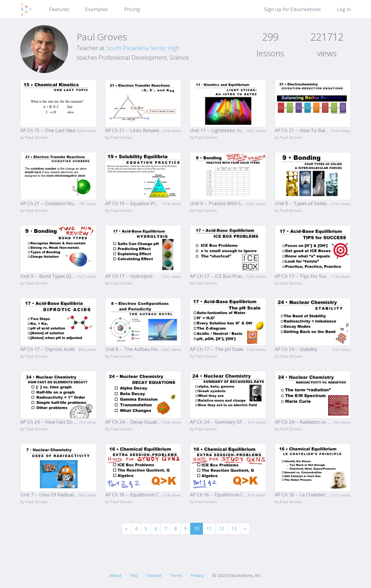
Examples (97, 9)
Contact (154, 575)
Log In (344, 9)
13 (234, 529)
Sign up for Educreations (292, 9)
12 (221, 529)
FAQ (134, 575)
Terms (176, 575)
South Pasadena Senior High (143, 48)
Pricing (132, 9)
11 (209, 529)
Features (59, 9)
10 (197, 529)
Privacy (197, 575)
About (116, 575)
